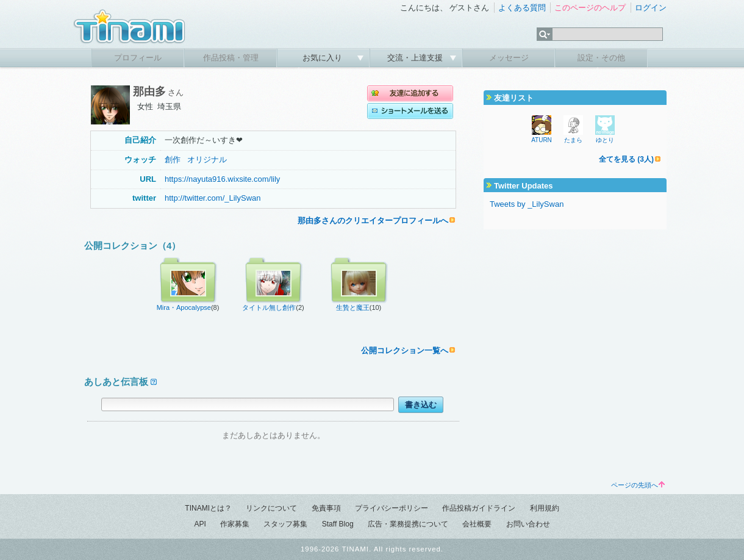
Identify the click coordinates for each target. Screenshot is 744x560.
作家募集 (235, 524)
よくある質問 (522, 8)
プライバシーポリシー (392, 508)
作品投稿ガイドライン (479, 508)
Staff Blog (338, 524)
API (200, 524)
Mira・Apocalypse (184, 307)
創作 (173, 160)
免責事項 (326, 508)
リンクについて (271, 508)
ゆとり (605, 140)
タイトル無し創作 (269, 307)
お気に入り (324, 58)
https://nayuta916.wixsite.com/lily (222, 179)
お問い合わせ (528, 524)
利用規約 (545, 508)
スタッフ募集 (285, 524)
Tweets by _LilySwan (527, 204)
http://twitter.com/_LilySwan (213, 198)
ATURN (542, 140)
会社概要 (477, 524)
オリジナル (207, 160)
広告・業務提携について (408, 524)
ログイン (651, 8)
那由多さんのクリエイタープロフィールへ (373, 221)
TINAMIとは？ (208, 508)
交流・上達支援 (416, 58)
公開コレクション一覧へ (405, 350)
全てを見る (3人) (626, 159)
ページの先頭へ (638, 485)
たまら (573, 140)
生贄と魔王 (353, 307)
